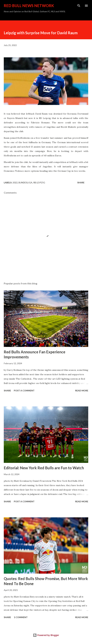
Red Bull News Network (29, 6)
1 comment (21, 617)
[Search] (79, 6)
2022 (15, 182)
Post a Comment (24, 391)
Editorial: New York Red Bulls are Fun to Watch (44, 468)
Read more (82, 391)
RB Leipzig (39, 182)
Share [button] (81, 182)
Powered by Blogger (46, 635)
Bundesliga (25, 182)
